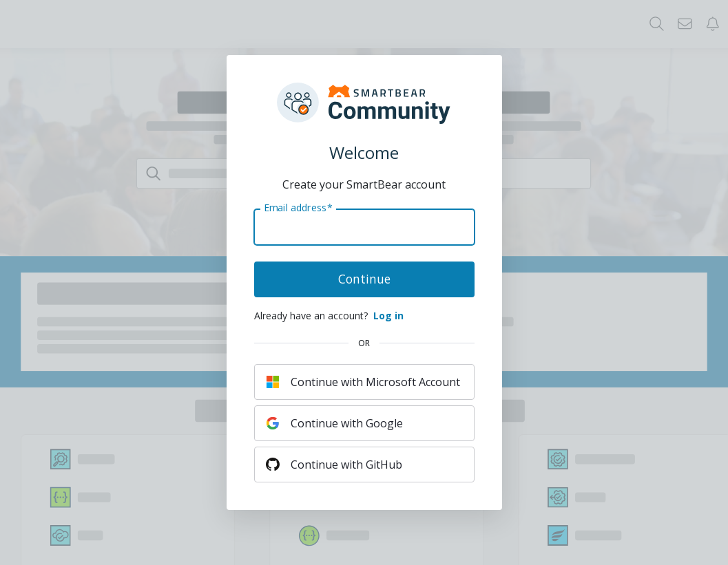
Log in (388, 316)
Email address (298, 208)
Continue (364, 279)
